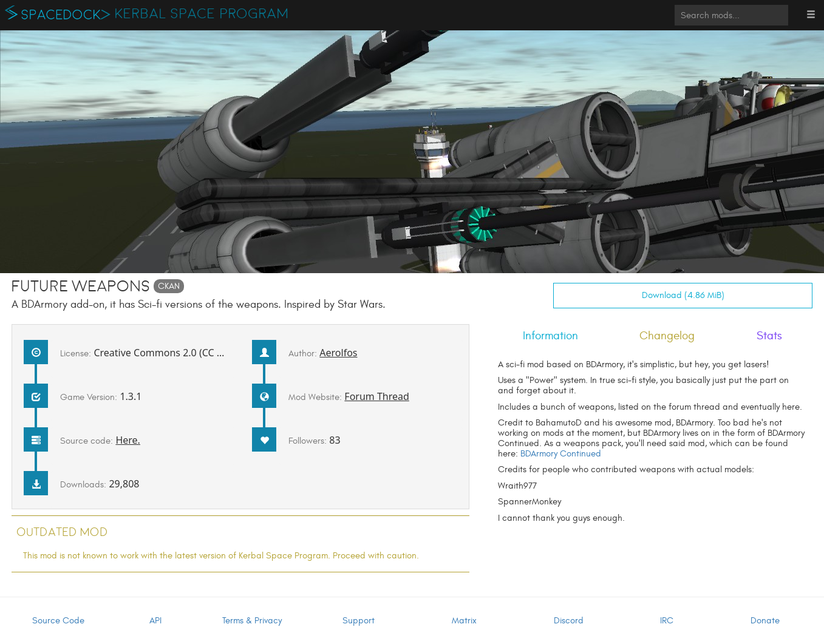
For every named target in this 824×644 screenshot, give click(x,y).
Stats (769, 336)
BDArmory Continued (561, 454)
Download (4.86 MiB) (683, 295)
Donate (765, 621)
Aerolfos (338, 353)
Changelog (667, 336)
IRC (667, 621)
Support (359, 621)
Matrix (464, 621)
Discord (569, 621)
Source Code (58, 621)
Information (550, 336)
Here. (128, 440)
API (155, 621)
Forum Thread (377, 396)
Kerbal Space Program (202, 14)
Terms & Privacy (252, 621)
